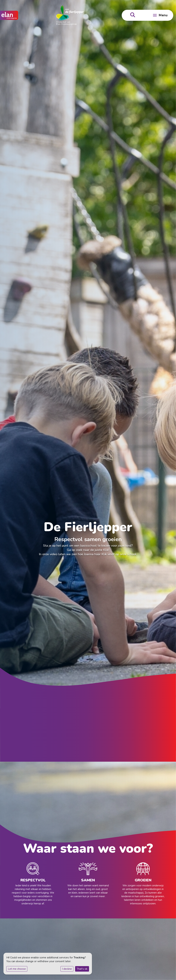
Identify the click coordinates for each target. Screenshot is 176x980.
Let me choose (17, 969)
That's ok (82, 969)
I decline (67, 969)
